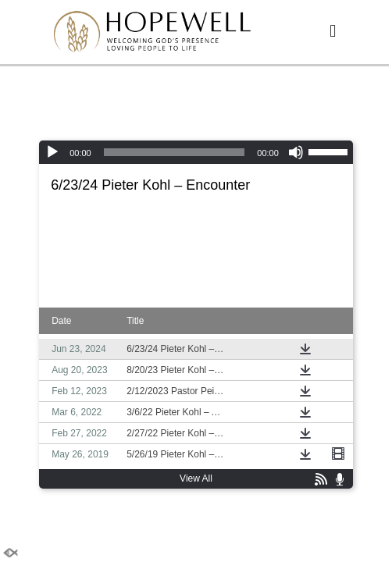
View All (196, 478)
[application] (196, 152)
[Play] (52, 152)
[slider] (175, 152)
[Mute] (296, 152)
